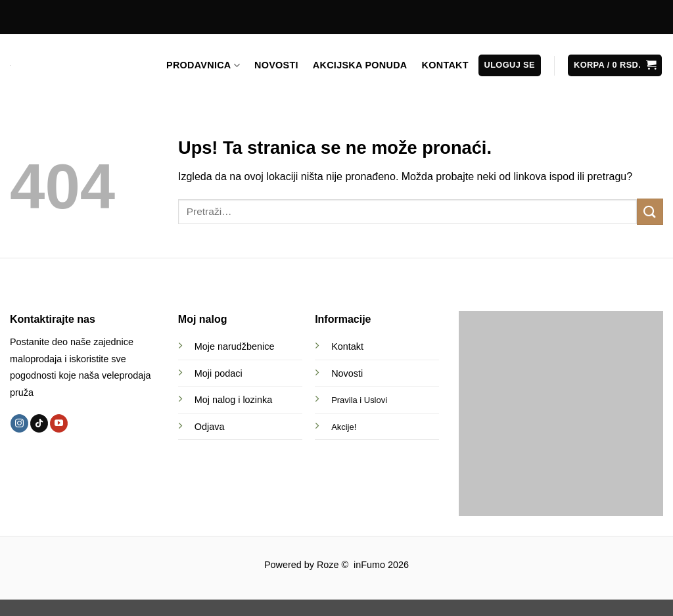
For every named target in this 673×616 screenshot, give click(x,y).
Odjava (210, 427)
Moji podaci (219, 373)
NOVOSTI (276, 65)
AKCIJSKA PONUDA (360, 65)
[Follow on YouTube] (59, 423)
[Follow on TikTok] (39, 423)
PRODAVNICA (203, 65)
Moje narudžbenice (235, 346)
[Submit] (650, 211)
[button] (510, 65)
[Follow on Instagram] (19, 423)
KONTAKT (445, 65)
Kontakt (347, 346)
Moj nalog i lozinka (233, 400)
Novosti (347, 373)
